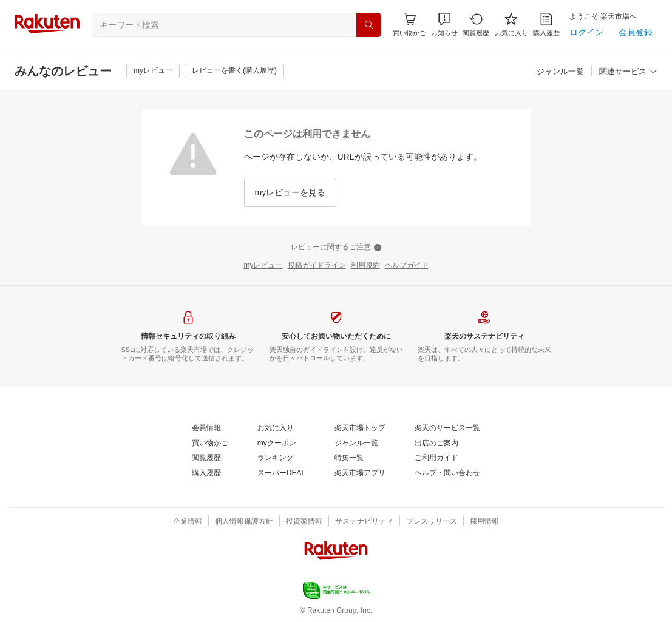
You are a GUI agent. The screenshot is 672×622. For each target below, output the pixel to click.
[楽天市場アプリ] (360, 473)
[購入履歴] (546, 25)
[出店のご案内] (436, 444)
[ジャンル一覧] (560, 72)
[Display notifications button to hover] (409, 25)
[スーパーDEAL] (281, 473)
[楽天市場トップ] (360, 428)
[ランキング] (276, 458)
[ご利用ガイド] (436, 458)
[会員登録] (636, 32)
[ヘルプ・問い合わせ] (447, 473)
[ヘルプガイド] (407, 266)
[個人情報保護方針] (244, 522)
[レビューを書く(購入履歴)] (234, 71)
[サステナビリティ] (364, 522)
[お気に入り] (511, 25)
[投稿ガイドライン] (317, 266)
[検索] (368, 25)
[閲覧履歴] (476, 25)
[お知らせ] (444, 25)
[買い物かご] (210, 444)
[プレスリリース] (432, 522)
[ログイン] (586, 32)
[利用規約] (365, 266)
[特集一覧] (349, 458)
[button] (444, 25)
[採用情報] (484, 522)
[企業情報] (188, 522)
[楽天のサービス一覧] (447, 428)
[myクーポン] (277, 444)
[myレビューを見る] (290, 192)
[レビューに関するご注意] (336, 248)
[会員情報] (206, 428)
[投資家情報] (304, 522)
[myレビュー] (153, 71)
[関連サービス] (628, 72)
